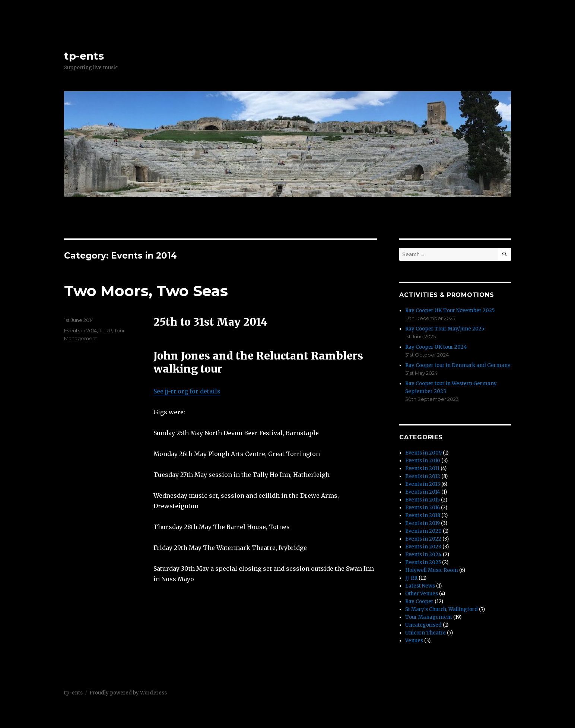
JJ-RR (106, 330)
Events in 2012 (423, 476)
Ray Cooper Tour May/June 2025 (445, 329)
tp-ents (84, 56)
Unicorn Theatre (425, 633)
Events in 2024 (423, 555)
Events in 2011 (422, 469)
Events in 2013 (423, 484)
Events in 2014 (80, 330)
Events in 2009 (423, 453)
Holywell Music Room (432, 570)
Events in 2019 (422, 523)
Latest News (420, 586)
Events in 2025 (423, 562)
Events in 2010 (423, 461)
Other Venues (422, 594)
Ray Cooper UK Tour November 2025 (450, 311)
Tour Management (429, 617)
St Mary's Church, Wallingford (441, 609)
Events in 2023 (423, 547)
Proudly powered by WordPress (128, 693)
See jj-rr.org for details (187, 391)
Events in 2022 (423, 539)
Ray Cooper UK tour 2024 (436, 347)
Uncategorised (423, 625)
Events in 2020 (423, 531)
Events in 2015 (422, 500)
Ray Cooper (419, 602)
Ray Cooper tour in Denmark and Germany (458, 365)
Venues (414, 641)
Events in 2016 (422, 508)
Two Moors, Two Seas (146, 291)
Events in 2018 (423, 515)
